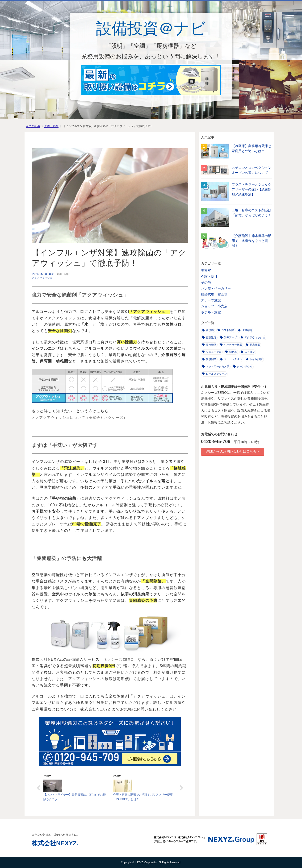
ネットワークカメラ (216, 366)
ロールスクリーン (214, 374)
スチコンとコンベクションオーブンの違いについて (252, 170)
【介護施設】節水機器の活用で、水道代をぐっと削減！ (252, 241)
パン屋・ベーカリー (216, 288)
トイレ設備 (254, 359)
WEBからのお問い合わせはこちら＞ (233, 451)
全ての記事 (33, 126)
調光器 (231, 352)
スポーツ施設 (211, 300)
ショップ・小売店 (214, 306)
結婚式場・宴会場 (214, 294)
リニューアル (212, 352)
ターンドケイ (243, 366)
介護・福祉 (51, 126)
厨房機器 (253, 345)
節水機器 (209, 345)
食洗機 (208, 330)
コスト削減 (226, 330)
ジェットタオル (231, 359)
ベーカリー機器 (231, 345)
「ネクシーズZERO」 (119, 659)
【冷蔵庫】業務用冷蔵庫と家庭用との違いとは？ (252, 148)
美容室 (206, 270)
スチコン (248, 352)
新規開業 (209, 359)
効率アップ (229, 337)
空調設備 (209, 337)
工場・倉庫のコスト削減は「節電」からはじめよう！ (252, 213)
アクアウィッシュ (42, 278)
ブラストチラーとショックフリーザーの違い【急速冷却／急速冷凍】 (252, 189)
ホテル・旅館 (211, 312)
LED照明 (245, 330)
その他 (206, 282)
